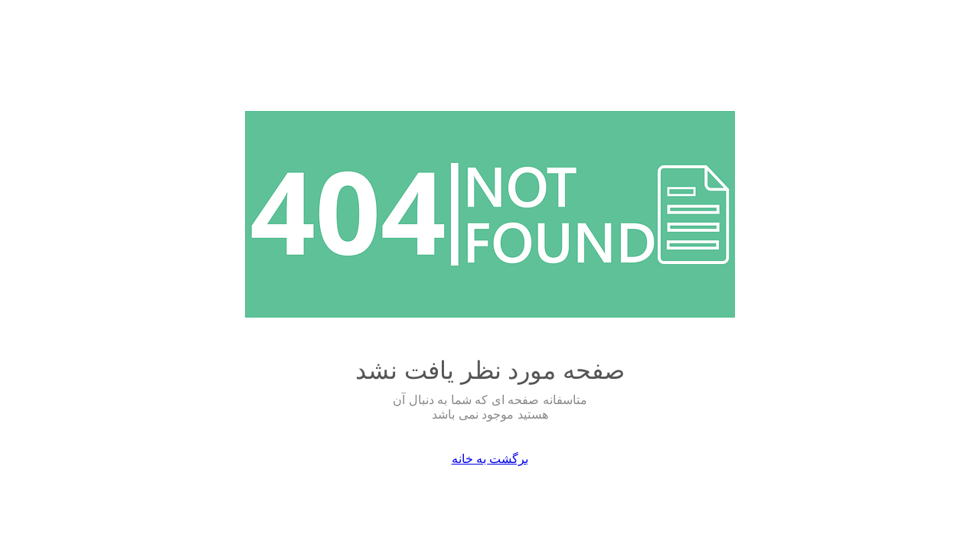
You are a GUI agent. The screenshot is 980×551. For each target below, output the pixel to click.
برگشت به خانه (490, 459)
